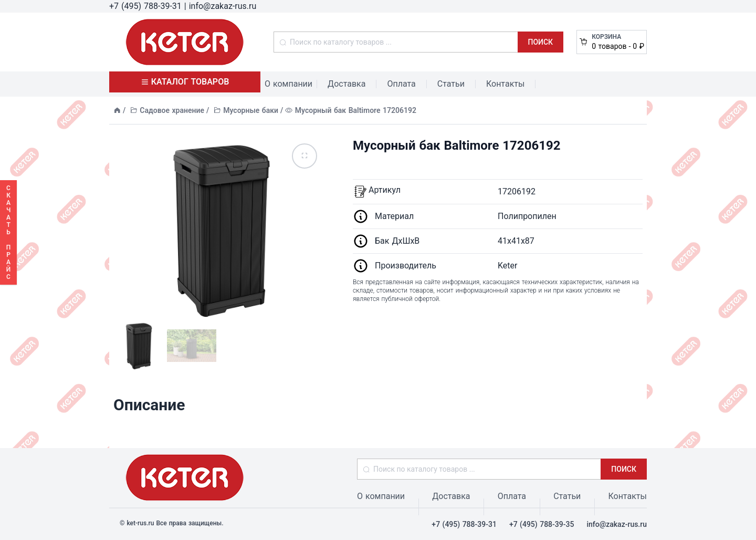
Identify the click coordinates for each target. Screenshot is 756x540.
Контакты (505, 84)
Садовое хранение (172, 110)
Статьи (451, 84)
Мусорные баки (251, 110)
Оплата (401, 84)
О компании (288, 84)
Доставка (346, 84)
